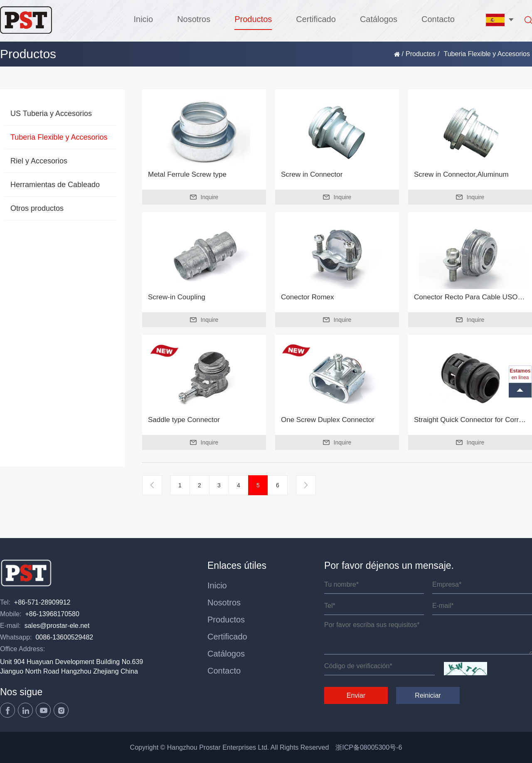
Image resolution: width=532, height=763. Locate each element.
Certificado (316, 19)
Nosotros (194, 19)
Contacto (438, 19)
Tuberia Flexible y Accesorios (59, 137)
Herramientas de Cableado (55, 185)
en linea (520, 374)
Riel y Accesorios (39, 161)
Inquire (204, 197)
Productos (253, 19)
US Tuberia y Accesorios (51, 114)
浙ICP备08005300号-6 (369, 747)
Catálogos (379, 19)
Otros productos (37, 208)
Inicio (143, 19)
